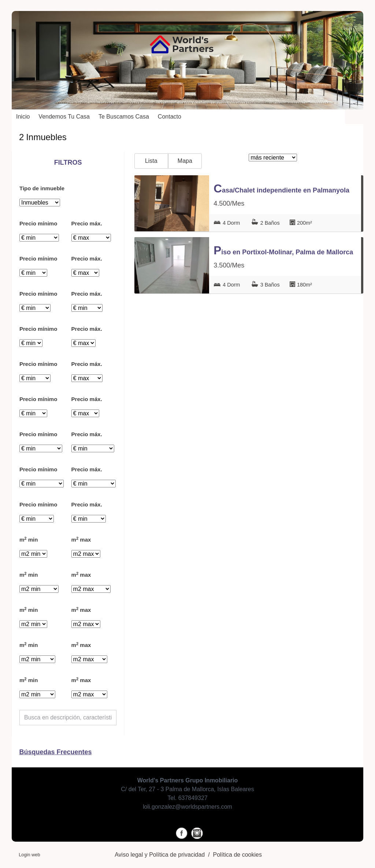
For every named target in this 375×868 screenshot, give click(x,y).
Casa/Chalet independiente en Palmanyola (281, 188)
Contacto (170, 117)
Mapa (185, 161)
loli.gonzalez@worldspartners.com (187, 807)
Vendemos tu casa (64, 117)
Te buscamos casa (124, 117)
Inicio (23, 117)
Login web (29, 855)
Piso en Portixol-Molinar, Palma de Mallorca (283, 250)
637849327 (193, 798)
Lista (151, 161)
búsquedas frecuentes (55, 752)
